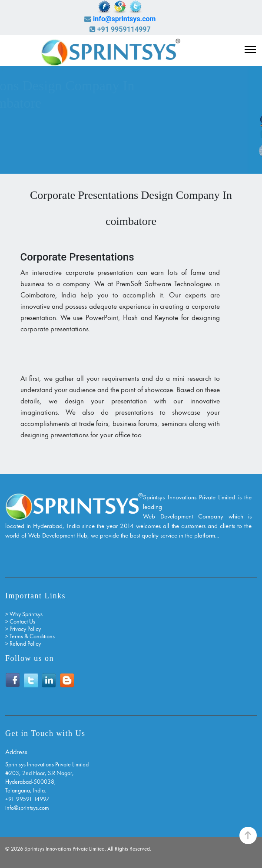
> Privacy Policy (23, 629)
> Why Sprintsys (24, 614)
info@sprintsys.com (124, 19)
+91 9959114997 (124, 29)
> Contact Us (20, 622)
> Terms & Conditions (30, 636)
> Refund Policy (23, 644)
